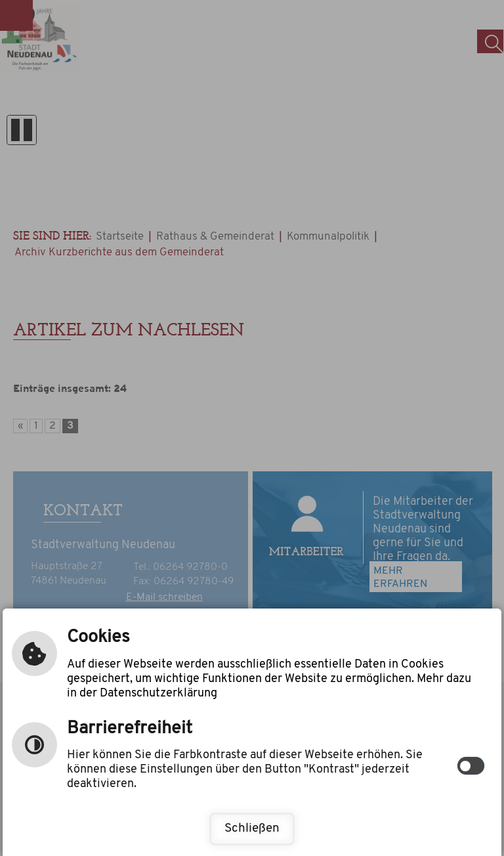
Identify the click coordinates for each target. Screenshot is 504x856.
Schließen (252, 829)
